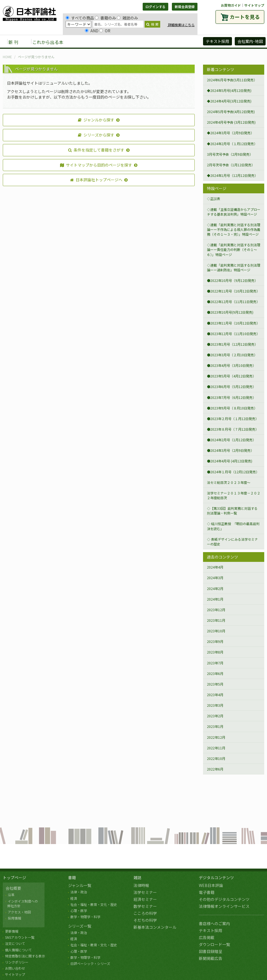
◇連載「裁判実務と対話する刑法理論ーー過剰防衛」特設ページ (234, 267)
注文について (15, 943)
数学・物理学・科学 (85, 917)
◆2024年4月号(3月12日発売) (229, 101)
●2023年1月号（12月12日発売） (232, 344)
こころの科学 (145, 913)
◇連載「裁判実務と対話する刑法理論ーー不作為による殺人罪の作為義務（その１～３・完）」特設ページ (234, 229)
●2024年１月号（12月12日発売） (233, 472)
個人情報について (18, 950)
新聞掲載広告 (211, 958)
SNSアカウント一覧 (20, 937)
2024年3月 (215, 578)
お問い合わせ (15, 968)
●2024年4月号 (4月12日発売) (230, 461)
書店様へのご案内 (214, 923)
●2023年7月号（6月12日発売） (231, 397)
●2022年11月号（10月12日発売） (233, 291)
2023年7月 (215, 663)
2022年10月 (216, 758)
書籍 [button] (81, 42)
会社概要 (13, 888)
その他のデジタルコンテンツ (224, 899)
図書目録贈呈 (211, 951)
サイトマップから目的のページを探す (96, 165)
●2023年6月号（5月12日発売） (231, 387)
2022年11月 (216, 748)
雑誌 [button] (99, 42)
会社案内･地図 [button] (250, 41)
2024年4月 (215, 567)
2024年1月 (215, 599)
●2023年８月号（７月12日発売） (233, 429)
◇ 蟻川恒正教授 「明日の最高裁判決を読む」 (233, 526)
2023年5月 (215, 684)
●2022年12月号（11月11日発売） (233, 302)
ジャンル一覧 (80, 885)
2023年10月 (216, 631)
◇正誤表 (214, 198)
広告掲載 (207, 937)
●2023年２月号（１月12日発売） (233, 419)
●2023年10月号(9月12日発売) (230, 312)
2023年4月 (215, 695)
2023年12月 (216, 610)
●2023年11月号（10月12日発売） (233, 323)
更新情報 (12, 931)
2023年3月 (215, 705)
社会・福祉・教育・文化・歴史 (94, 904)
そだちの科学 (145, 920)
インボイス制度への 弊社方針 (22, 903)
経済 (74, 898)
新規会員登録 (185, 7)
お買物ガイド (231, 5)
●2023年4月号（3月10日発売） (231, 365)
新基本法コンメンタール (155, 927)
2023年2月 (215, 716)
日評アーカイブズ (178, 42)
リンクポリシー (17, 962)
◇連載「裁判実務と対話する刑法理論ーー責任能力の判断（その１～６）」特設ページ (234, 249)
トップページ (14, 877)
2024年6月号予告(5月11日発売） (232, 80)
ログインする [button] (155, 7)
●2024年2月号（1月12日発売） (231, 440)
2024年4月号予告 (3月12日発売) (231, 122)
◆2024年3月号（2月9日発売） (230, 133)
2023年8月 (215, 652)
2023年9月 (215, 641)
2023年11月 (216, 620)
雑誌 (137, 877)
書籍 (72, 877)
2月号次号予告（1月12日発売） (231, 165)
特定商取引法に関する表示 (25, 956)
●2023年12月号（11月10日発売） (233, 334)
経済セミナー (145, 899)
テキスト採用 (211, 930)
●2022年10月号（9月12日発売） (232, 280)
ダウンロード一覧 (214, 944)
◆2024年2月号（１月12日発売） (232, 144)
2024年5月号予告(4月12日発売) (231, 112)
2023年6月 (215, 673)
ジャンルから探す (96, 120)
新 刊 (13, 42)
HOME (7, 57)
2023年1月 (215, 726)
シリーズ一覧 (80, 926)
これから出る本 (48, 42)
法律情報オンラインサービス (224, 906)
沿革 (11, 895)
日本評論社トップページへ (96, 180)
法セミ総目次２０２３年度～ (229, 482)
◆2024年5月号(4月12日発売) (229, 90)
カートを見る (245, 17)
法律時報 (141, 885)
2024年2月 (215, 588)
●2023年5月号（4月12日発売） (231, 376)
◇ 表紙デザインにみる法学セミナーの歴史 (232, 542)
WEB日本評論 (211, 885)
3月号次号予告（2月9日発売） (230, 154)
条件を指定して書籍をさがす (96, 150)
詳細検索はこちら (181, 25)
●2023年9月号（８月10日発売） (232, 408)
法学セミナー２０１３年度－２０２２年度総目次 (234, 495)
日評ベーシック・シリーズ (90, 963)
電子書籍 (207, 892)
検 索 (152, 24)
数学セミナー (145, 906)
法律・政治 (79, 892)
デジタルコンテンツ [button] (133, 42)
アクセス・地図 (19, 912)
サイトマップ (254, 5)
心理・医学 (79, 910)
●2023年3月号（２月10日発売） (232, 355)
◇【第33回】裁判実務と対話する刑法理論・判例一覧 (232, 511)
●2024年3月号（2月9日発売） (230, 450)
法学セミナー (145, 892)
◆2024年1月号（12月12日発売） (232, 175)
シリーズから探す (96, 135)
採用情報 (14, 918)
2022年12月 (216, 737)
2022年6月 (215, 769)
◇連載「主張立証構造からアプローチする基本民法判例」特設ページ (234, 212)
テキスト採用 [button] (217, 41)
